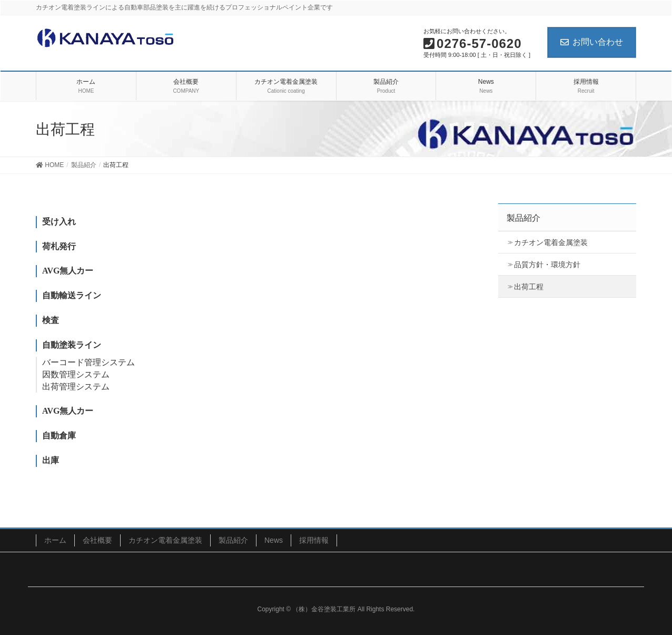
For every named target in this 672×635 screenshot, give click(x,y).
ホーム (55, 540)
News (274, 540)
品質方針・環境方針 (547, 265)
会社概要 (97, 540)
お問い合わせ (592, 42)
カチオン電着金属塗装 (551, 242)
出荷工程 (529, 287)
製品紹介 (233, 540)
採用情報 (314, 540)
